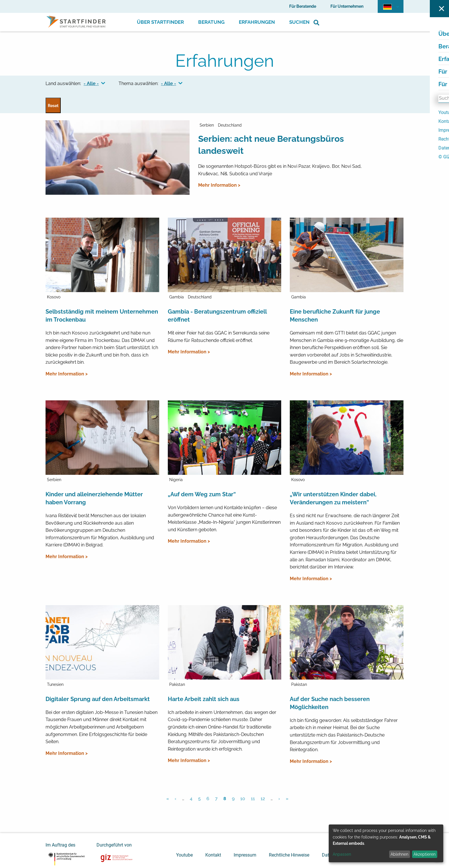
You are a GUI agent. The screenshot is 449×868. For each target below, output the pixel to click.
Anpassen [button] (342, 854)
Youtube (184, 855)
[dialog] (386, 843)
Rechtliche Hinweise (289, 855)
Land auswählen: (63, 83)
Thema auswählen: (138, 83)
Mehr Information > (219, 185)
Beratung (211, 22)
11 (253, 799)
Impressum (245, 855)
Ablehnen (399, 854)
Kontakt (213, 855)
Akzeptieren (425, 854)
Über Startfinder (160, 22)
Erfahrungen (257, 22)
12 (263, 799)
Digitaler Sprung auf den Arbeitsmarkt (98, 699)
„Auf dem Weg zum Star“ (202, 494)
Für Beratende (303, 6)
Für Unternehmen (347, 6)
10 (243, 799)
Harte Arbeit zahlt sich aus (204, 699)
